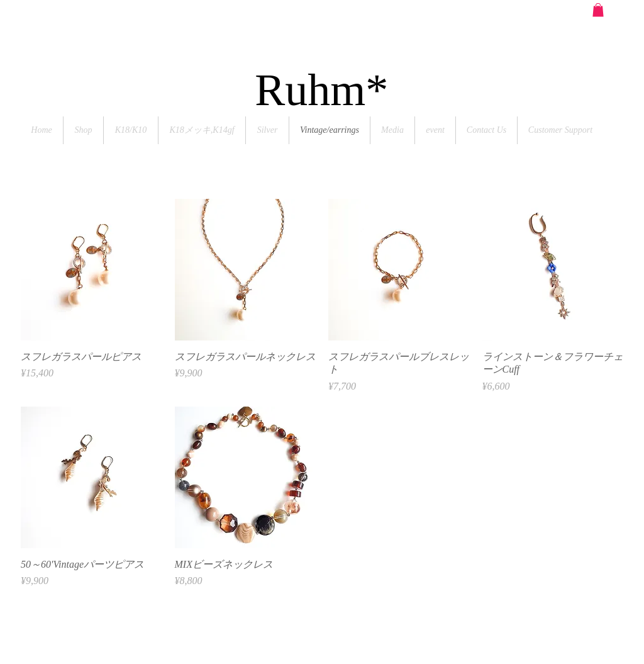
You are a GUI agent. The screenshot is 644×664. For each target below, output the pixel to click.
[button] (598, 10)
